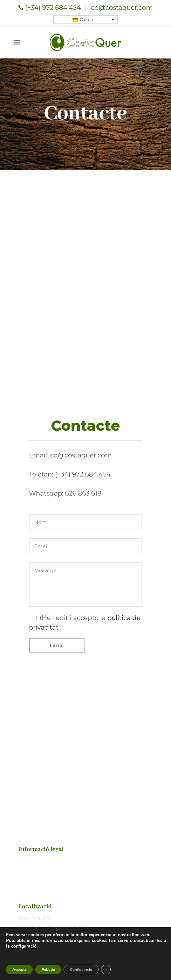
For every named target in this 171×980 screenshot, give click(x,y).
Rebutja (48, 970)
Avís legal (30, 860)
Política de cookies (41, 885)
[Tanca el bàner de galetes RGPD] (106, 970)
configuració (24, 946)
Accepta (19, 970)
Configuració (81, 970)
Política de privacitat (43, 872)
